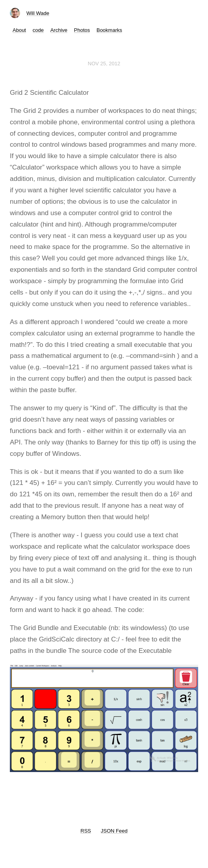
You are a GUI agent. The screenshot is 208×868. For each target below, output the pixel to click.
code (38, 30)
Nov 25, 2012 (104, 64)
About (19, 30)
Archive (59, 30)
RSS (86, 831)
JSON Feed (114, 831)
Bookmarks (109, 30)
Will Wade (38, 13)
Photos (82, 30)
